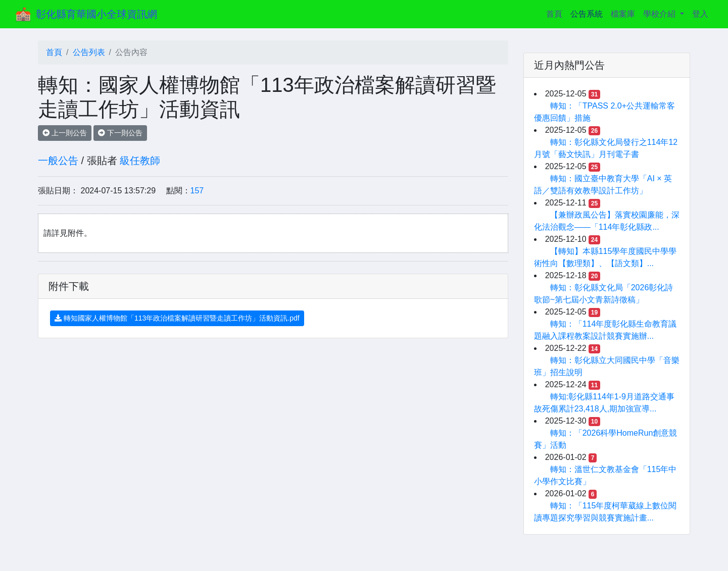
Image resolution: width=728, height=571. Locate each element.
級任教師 (140, 161)
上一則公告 (65, 133)
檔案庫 (623, 14)
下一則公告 (120, 133)
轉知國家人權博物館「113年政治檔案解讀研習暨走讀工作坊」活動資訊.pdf (177, 318)
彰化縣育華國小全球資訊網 (96, 14)
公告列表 (89, 52)
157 (197, 191)
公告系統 (587, 14)
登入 (700, 14)
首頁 (556, 13)
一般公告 (58, 161)
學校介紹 (660, 14)
